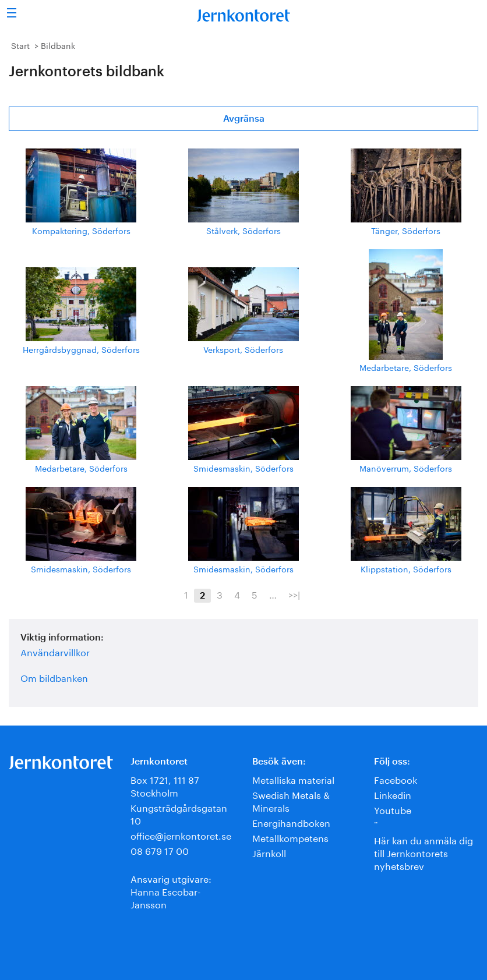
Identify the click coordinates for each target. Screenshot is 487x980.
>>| (294, 594)
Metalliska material (293, 779)
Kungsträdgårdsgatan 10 (179, 813)
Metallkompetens (290, 837)
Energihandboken (291, 822)
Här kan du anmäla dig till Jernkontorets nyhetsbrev (424, 852)
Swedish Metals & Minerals (291, 800)
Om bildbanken (54, 677)
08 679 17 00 (160, 850)
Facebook (396, 779)
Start (20, 45)
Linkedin (393, 794)
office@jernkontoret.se (181, 835)
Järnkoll (269, 852)
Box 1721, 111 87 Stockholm (165, 785)
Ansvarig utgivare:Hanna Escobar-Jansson (171, 891)
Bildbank (58, 45)
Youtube (393, 809)
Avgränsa (244, 119)
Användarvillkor (55, 652)
